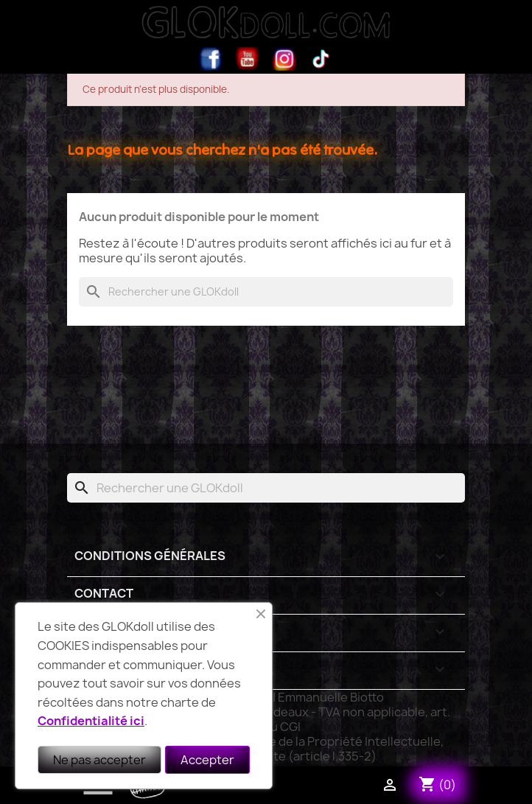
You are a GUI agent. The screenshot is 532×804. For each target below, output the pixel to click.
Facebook (211, 59)
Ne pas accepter (99, 760)
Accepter (207, 760)
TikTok (321, 59)
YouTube (248, 59)
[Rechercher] (266, 292)
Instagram (284, 59)
